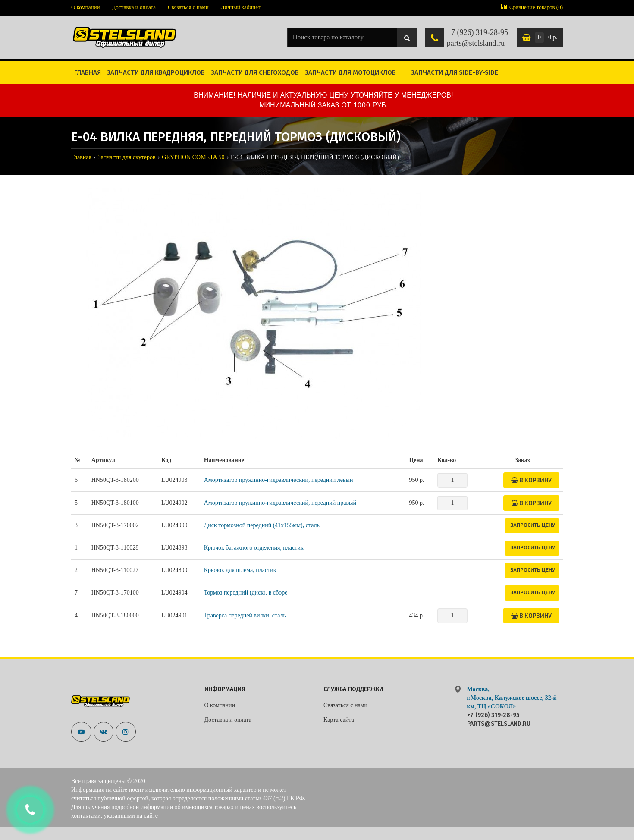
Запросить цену (533, 525)
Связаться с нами (188, 7)
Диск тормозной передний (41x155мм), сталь (262, 525)
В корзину (531, 480)
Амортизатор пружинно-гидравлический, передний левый (279, 480)
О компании (85, 7)
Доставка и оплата (134, 7)
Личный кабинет (241, 7)
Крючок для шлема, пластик (240, 570)
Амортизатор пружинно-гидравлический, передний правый (280, 503)
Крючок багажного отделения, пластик (254, 548)
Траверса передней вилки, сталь (245, 615)
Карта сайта (339, 720)
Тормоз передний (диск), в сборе (246, 593)
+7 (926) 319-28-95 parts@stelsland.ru (477, 38)
